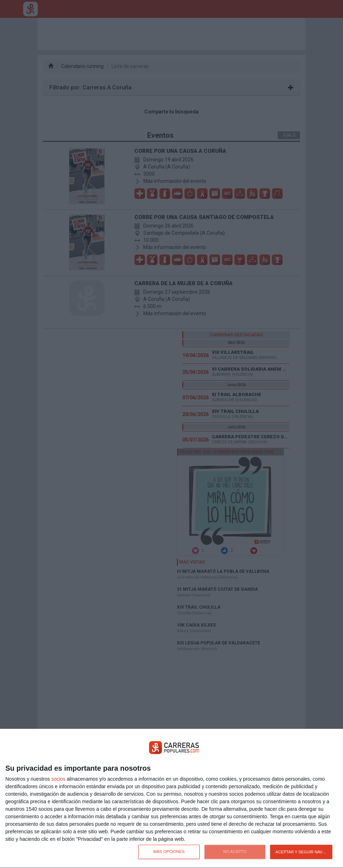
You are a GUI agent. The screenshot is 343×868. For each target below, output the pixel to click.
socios (58, 779)
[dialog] (171, 799)
